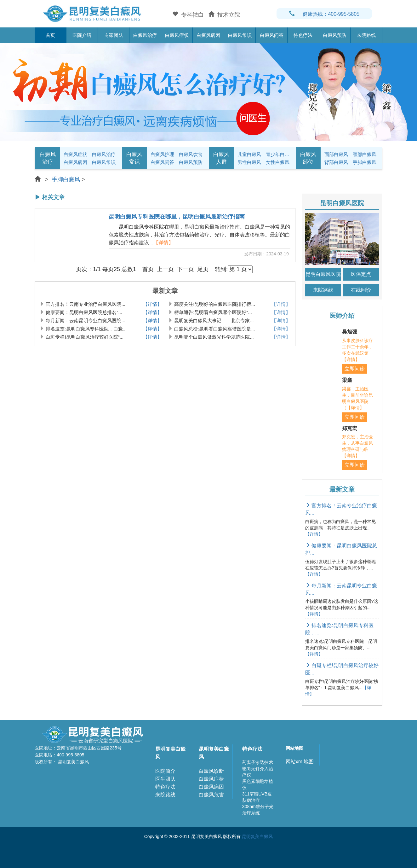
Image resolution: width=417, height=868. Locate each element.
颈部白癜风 (365, 154)
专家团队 (114, 35)
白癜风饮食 (191, 154)
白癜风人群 (221, 158)
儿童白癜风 (249, 154)
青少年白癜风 (279, 154)
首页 (50, 35)
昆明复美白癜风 (170, 753)
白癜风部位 (308, 158)
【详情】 (163, 243)
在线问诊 (361, 290)
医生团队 (165, 779)
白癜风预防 (335, 35)
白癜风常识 (240, 35)
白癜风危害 (211, 795)
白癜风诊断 (211, 771)
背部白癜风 (336, 162)
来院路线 (366, 35)
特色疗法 (303, 35)
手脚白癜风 (365, 162)
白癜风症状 (177, 35)
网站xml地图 (300, 762)
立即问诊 (355, 369)
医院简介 (165, 771)
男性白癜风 (249, 162)
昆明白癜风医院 (323, 274)
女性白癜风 (278, 162)
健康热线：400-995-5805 (324, 14)
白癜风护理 (162, 154)
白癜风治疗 (145, 35)
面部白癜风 (336, 154)
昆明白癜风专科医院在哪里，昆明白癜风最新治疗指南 (177, 217)
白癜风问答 (272, 35)
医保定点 (361, 274)
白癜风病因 (208, 35)
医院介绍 (82, 35)
